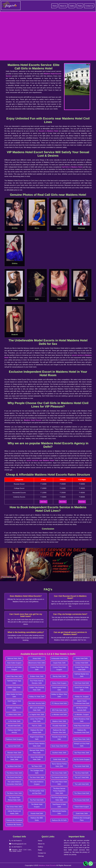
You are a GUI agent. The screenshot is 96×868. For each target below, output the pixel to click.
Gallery (72, 6)
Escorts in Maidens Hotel (48, 131)
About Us (63, 6)
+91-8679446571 (16, 841)
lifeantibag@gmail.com (19, 844)
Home (55, 6)
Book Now (43, 502)
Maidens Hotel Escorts (33, 420)
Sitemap (41, 856)
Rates (80, 6)
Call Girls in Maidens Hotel (72, 167)
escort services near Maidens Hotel (40, 460)
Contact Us (89, 6)
